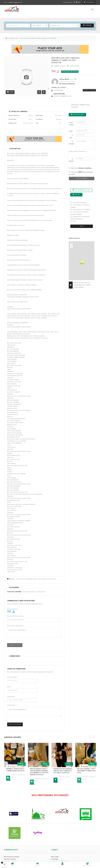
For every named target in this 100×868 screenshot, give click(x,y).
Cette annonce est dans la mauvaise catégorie (79, 213)
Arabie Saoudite (75, 66)
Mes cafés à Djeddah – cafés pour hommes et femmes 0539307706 (86, 771)
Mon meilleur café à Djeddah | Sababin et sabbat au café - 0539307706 (66, 61)
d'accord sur (81, 168)
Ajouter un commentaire (15, 724)
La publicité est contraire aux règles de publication (80, 218)
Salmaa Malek (64, 79)
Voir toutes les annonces (67, 84)
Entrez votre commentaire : (16, 626)
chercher (87, 25)
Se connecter (89, 2)
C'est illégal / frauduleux (80, 203)
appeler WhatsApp (59, 94)
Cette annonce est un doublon (81, 210)
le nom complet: (12, 677)
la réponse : (71, 161)
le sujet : (71, 137)
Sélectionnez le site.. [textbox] (55, 26)
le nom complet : (71, 125)
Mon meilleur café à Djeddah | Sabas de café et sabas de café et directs (36, 579)
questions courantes (10, 859)
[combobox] (64, 25)
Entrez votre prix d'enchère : (16, 616)
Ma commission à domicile (12, 857)
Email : (9, 687)
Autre (74, 221)
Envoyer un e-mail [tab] (77, 115)
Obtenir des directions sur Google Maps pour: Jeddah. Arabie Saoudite (82, 285)
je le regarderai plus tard (81, 190)
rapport (82, 226)
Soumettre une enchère (15, 645)
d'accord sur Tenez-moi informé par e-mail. (81, 173)
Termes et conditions (85, 168)
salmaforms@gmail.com (62, 96)
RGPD (80, 172)
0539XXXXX (59, 91)
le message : (71, 144)
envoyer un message (82, 178)
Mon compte (55, 857)
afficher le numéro (89, 90)
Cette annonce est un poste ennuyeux (80, 206)
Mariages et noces (14, 38)
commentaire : (12, 705)
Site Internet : (11, 697)
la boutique (55, 859)
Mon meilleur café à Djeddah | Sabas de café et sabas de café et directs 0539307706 (63, 771)
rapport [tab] (76, 194)
